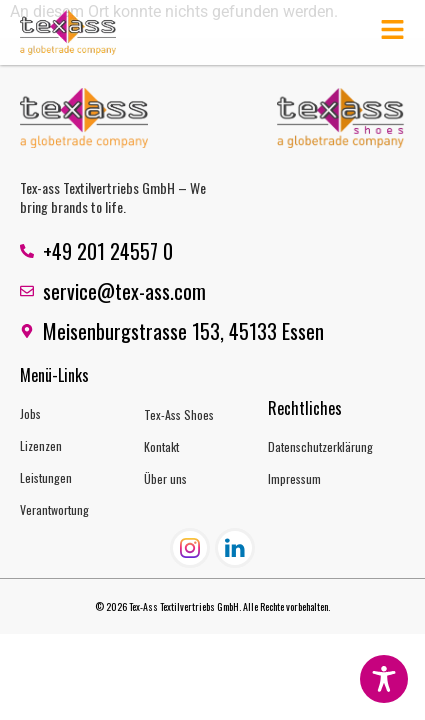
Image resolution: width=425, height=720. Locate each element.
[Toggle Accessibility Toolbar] (384, 679)
